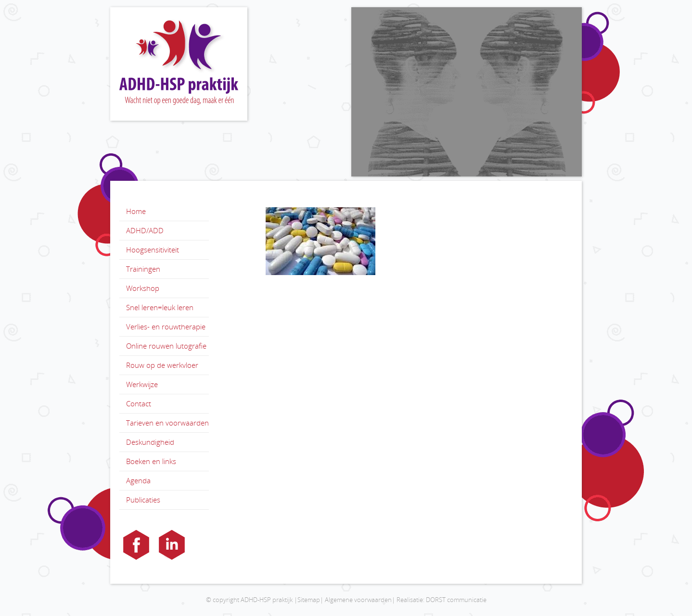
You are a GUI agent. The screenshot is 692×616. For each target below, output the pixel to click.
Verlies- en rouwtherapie (166, 327)
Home (136, 211)
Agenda (138, 480)
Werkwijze (142, 384)
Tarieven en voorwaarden (167, 423)
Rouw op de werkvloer (162, 365)
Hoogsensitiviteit (153, 250)
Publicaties (143, 500)
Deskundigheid (150, 442)
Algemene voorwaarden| (360, 600)
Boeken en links (151, 461)
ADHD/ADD (145, 230)
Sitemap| (310, 600)
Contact (139, 403)
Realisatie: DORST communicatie (442, 600)
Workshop (143, 288)
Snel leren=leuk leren (160, 307)
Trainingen (143, 269)
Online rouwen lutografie (166, 346)
